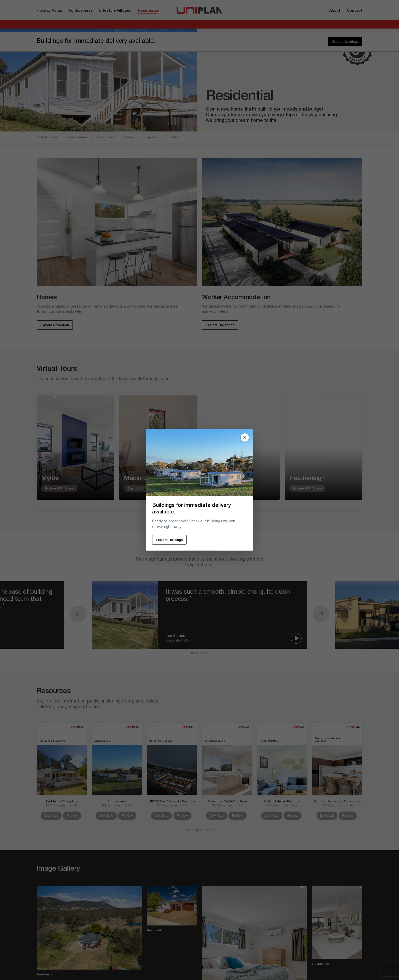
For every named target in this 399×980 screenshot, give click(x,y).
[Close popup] (245, 438)
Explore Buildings (169, 540)
